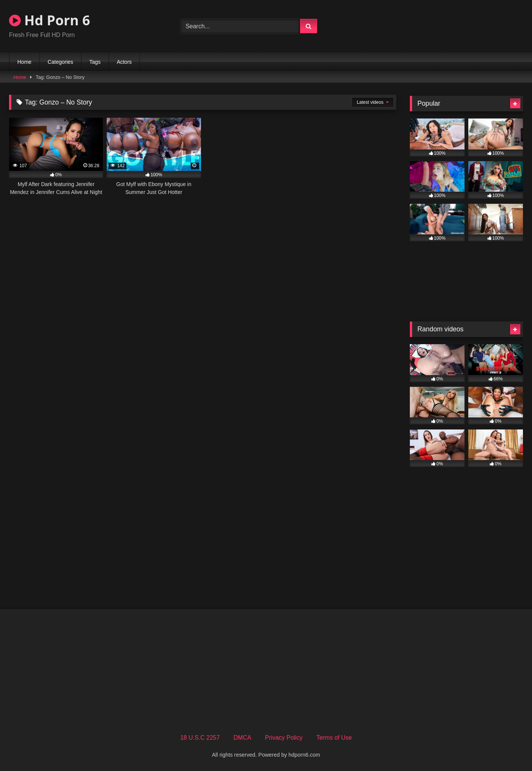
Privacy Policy (284, 738)
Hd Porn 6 (50, 20)
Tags (95, 62)
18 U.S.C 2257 (200, 738)
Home (24, 62)
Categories (60, 62)
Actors (124, 62)
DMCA (242, 738)
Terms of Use (334, 738)
